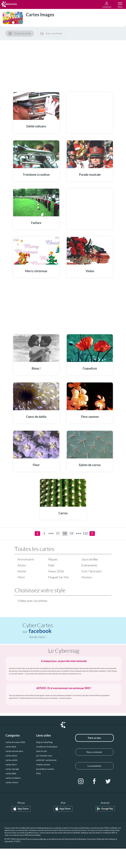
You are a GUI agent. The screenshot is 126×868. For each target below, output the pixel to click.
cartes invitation (13, 778)
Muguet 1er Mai (58, 577)
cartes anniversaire (14, 751)
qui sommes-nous (44, 756)
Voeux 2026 (56, 571)
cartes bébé (11, 773)
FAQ (38, 773)
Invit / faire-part (92, 571)
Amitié (22, 571)
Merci (21, 577)
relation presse (43, 765)
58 (65, 534)
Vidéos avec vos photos (32, 601)
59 (72, 534)
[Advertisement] (63, 64)
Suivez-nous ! (38, 637)
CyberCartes (38, 628)
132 (85, 534)
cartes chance (12, 782)
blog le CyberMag (44, 742)
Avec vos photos (52, 33)
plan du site (41, 751)
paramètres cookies (45, 769)
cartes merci (11, 765)
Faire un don (94, 738)
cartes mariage (12, 769)
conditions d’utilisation (47, 747)
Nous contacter (94, 752)
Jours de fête (90, 559)
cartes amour (12, 756)
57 (58, 534)
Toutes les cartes (20, 33)
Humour (87, 577)
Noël (51, 565)
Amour (22, 565)
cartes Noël (11, 747)
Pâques (53, 559)
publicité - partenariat (46, 760)
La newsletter (94, 766)
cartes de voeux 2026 (15, 742)
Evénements (89, 565)
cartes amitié (11, 760)
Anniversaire (26, 559)
